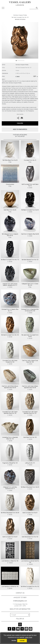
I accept (22, 640)
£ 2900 (30, 212)
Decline (14, 640)
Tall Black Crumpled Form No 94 (30, 210)
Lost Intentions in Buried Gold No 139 (30, 562)
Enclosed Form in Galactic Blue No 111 (10, 310)
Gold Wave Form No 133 (30, 438)
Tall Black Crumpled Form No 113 (10, 260)
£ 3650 (30, 262)
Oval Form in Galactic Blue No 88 (30, 234)
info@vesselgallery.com (20, 601)
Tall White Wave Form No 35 (10, 160)
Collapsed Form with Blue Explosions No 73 (10, 488)
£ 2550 (10, 287)
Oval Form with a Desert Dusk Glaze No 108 (30, 361)
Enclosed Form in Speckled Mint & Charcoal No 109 (30, 310)
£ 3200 (10, 262)
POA (10, 162)
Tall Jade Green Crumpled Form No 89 (30, 336)
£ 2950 (10, 313)
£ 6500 (10, 589)
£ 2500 (30, 364)
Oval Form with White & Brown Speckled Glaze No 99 (10, 387)
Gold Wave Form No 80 (10, 210)
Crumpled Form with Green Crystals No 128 (10, 361)
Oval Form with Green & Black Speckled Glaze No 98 (30, 387)
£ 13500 (10, 563)
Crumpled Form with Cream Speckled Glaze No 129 (30, 413)
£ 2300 (30, 188)
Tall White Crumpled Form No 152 (30, 587)
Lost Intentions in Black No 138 (10, 561)
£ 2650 (30, 313)
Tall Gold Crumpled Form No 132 (10, 335)
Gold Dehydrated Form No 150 (30, 537)
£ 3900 (30, 465)
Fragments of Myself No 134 (10, 463)
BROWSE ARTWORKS (20, 20)
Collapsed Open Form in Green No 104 (30, 285)
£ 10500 (30, 564)
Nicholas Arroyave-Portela (20, 15)
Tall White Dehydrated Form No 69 (10, 513)
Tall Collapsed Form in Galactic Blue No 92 (10, 235)
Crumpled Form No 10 (30, 160)
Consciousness (10, 184)
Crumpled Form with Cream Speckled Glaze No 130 (10, 413)
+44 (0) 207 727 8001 (20, 598)
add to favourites (20, 129)
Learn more (29, 637)
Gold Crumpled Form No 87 (10, 537)
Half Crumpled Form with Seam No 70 (30, 185)
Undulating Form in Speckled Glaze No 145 (10, 438)
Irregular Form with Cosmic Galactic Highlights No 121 (10, 285)
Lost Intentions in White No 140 (10, 587)
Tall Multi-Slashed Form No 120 (30, 260)
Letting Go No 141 (30, 463)
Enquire (20, 123)
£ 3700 (30, 539)
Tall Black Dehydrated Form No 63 (30, 487)
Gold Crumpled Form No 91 (30, 513)
